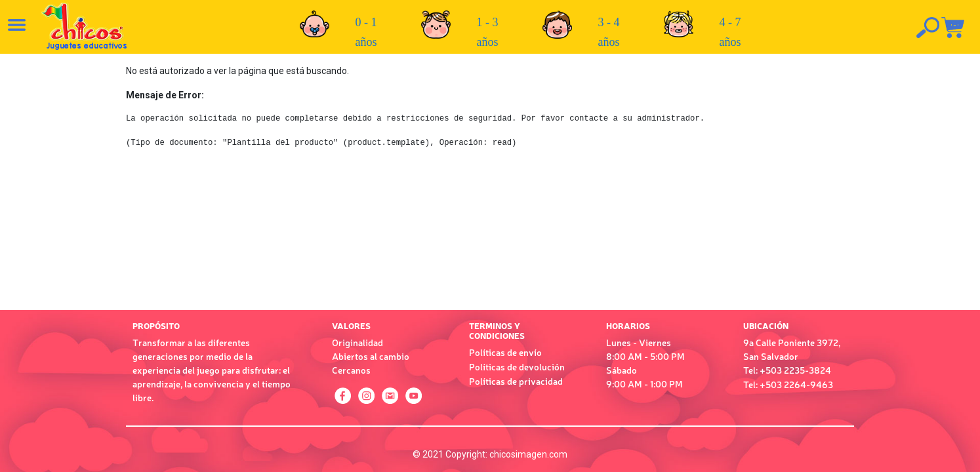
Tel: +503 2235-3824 (787, 370)
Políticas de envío (505, 352)
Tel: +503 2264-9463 (788, 384)
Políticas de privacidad (516, 381)
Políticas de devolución (517, 366)
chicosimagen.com (528, 454)
